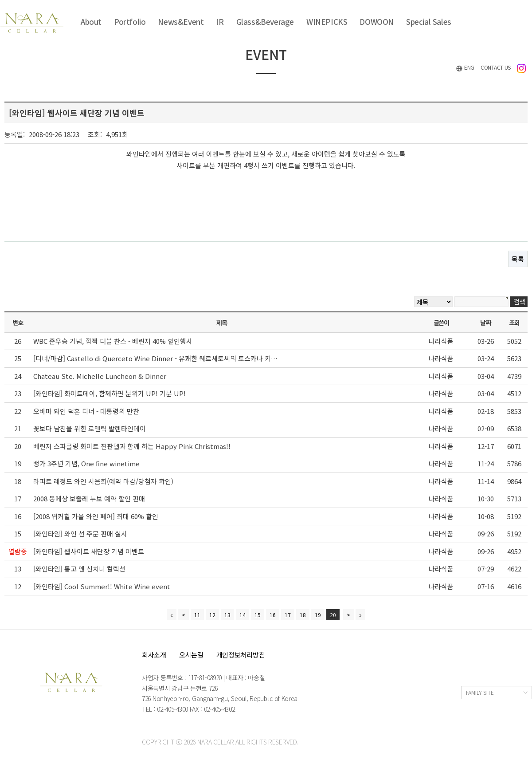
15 (258, 615)
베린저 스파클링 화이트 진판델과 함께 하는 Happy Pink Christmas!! (132, 446)
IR (220, 22)
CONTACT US (496, 67)
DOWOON (377, 22)
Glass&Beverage (265, 22)
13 (227, 615)
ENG (465, 68)
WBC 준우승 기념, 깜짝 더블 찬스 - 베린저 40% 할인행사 (113, 341)
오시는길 (191, 655)
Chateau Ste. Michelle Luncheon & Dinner (100, 376)
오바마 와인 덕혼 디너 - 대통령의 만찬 (86, 411)
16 (273, 615)
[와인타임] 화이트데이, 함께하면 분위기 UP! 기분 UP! (110, 393)
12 (212, 615)
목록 (518, 259)
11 (197, 615)
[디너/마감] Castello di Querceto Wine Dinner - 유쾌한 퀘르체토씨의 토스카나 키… (155, 358)
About (91, 22)
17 (288, 615)
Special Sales (429, 22)
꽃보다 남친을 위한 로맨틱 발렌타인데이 (90, 428)
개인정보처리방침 (241, 655)
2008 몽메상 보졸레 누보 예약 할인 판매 (89, 498)
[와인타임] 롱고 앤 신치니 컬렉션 (79, 569)
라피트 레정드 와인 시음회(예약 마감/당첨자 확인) (103, 481)
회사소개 (154, 655)
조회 (514, 322)
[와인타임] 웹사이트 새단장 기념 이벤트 (89, 551)
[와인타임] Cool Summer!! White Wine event (102, 586)
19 (318, 615)
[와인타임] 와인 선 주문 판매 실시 (80, 534)
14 (243, 615)
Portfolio (130, 22)
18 (303, 615)
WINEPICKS (327, 22)
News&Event (181, 22)
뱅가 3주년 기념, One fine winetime (86, 463)
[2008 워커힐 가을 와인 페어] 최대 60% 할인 (96, 516)
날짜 (485, 322)
